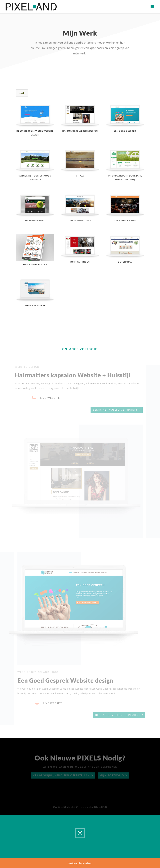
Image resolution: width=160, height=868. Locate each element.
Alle (22, 93)
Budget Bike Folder (35, 265)
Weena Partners (35, 306)
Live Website (49, 398)
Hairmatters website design (80, 131)
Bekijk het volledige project (114, 410)
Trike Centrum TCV (80, 221)
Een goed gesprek (125, 131)
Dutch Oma (125, 262)
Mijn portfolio (112, 776)
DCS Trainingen (80, 262)
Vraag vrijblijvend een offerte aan (61, 776)
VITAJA (80, 176)
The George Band (125, 221)
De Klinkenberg (35, 221)
